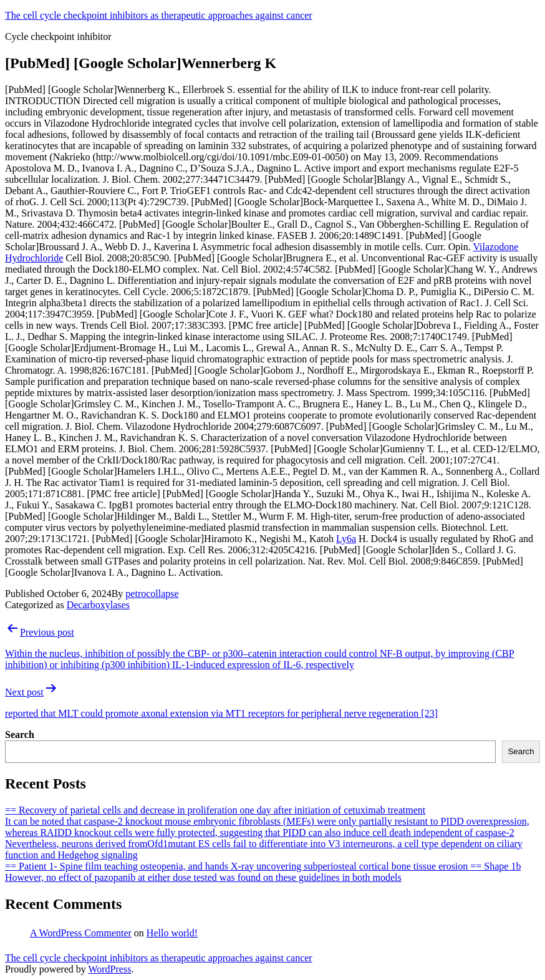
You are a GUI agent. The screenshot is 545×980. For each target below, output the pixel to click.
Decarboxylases (98, 605)
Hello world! (172, 933)
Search (20, 735)
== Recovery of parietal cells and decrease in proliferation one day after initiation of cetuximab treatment (215, 810)
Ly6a (346, 539)
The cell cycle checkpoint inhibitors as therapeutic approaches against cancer (159, 15)
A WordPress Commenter (81, 933)
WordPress (109, 969)
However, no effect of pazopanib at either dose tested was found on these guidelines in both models (203, 877)
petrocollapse (152, 594)
